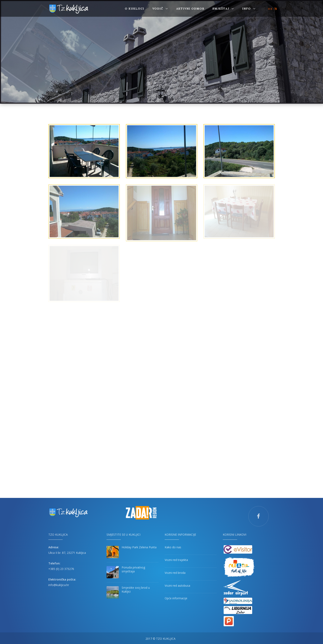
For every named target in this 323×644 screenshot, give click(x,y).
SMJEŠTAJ (221, 9)
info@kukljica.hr (59, 584)
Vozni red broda (175, 572)
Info (247, 9)
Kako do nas (173, 546)
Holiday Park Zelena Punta (139, 546)
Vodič (158, 9)
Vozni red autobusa (177, 585)
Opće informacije (176, 597)
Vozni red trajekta (176, 559)
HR (272, 9)
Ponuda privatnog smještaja (133, 568)
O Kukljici (135, 9)
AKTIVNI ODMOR (190, 9)
